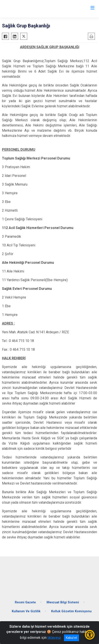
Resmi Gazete (25, 602)
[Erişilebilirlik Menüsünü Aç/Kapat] (90, 635)
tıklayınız (54, 638)
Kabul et (71, 638)
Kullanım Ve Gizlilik (26, 611)
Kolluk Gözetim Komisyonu (71, 611)
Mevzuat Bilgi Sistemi (63, 602)
